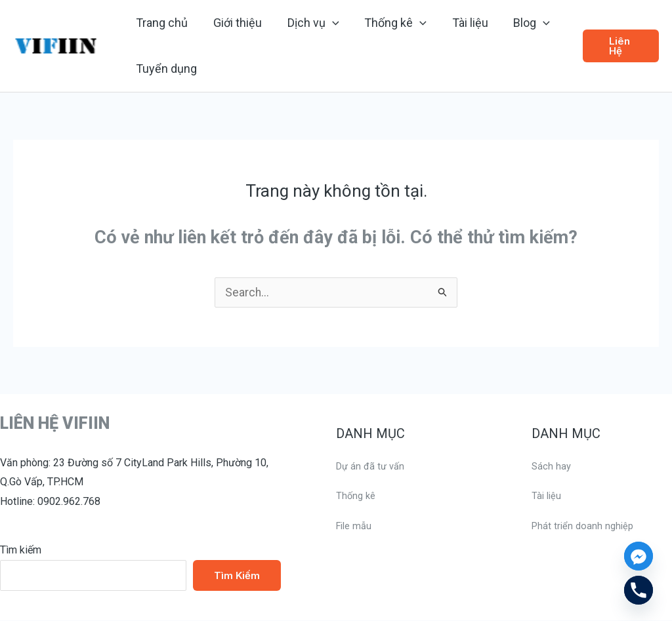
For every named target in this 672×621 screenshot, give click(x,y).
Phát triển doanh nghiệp (585, 526)
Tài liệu (547, 496)
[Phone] (639, 590)
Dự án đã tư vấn (372, 467)
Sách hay (552, 467)
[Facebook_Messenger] (639, 556)
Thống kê (357, 496)
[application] (328, 23)
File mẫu (356, 526)
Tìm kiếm (21, 551)
